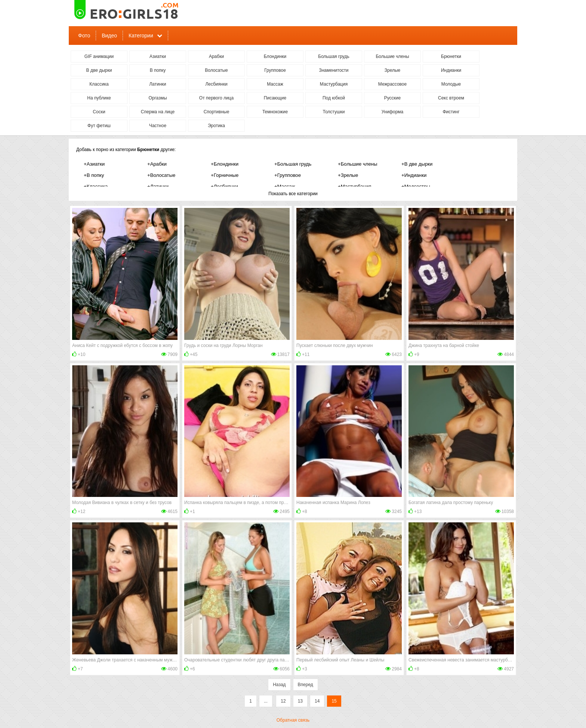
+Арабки (157, 164)
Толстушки (334, 112)
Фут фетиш (99, 126)
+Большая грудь (293, 164)
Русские (393, 98)
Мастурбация (334, 84)
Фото (84, 36)
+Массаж (285, 186)
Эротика (216, 126)
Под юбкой (334, 98)
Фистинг (451, 112)
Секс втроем (451, 98)
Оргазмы (158, 98)
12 (283, 701)
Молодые (451, 84)
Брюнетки (451, 56)
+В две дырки (417, 164)
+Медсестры (416, 186)
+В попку (94, 175)
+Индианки (414, 175)
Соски (99, 112)
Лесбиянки (216, 84)
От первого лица (216, 98)
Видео (109, 36)
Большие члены (392, 56)
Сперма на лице (158, 112)
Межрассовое (392, 84)
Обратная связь (293, 720)
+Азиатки (94, 164)
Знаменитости (334, 70)
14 (317, 701)
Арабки (216, 56)
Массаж (275, 84)
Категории (141, 36)
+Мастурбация (354, 186)
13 (300, 701)
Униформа (393, 112)
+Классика (96, 186)
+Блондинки (225, 164)
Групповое (275, 70)
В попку (158, 70)
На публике (99, 98)
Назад (279, 685)
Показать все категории (293, 194)
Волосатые (216, 70)
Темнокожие (275, 112)
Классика (99, 84)
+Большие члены (358, 164)
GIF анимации (99, 56)
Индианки (451, 70)
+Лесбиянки (224, 186)
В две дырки (99, 70)
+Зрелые (348, 175)
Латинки (158, 84)
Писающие (275, 98)
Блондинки (275, 56)
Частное (158, 126)
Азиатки (158, 56)
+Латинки (158, 186)
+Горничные (225, 175)
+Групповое (288, 175)
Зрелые (393, 70)
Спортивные (217, 112)
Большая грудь (334, 56)
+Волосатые (161, 175)
